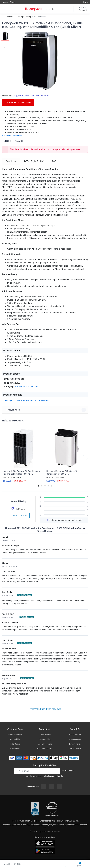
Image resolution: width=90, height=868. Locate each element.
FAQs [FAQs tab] (55, 161)
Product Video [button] (45, 410)
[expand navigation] (3, 9)
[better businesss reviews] (35, 809)
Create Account (45, 735)
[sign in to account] (81, 9)
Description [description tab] (11, 161)
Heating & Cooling (24, 17)
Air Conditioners (40, 17)
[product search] (63, 864)
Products (10, 17)
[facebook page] (44, 787)
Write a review (19, 516)
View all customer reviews (45, 709)
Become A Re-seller (45, 749)
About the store (75, 735)
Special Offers (8, 2)
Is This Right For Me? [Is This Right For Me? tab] (34, 161)
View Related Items (18, 102)
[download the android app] (45, 851)
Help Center (15, 744)
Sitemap (57, 831)
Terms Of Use (75, 749)
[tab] (11, 162)
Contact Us (15, 749)
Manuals (19, 141)
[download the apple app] (45, 843)
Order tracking (45, 739)
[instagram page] (52, 787)
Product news (75, 739)
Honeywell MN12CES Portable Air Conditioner (26, 401)
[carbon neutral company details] (52, 809)
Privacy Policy (75, 744)
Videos (7, 141)
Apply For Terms (45, 744)
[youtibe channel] (60, 787)
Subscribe (68, 771)
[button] (40, 61)
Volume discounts (15, 735)
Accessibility (15, 739)
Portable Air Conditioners (26, 387)
